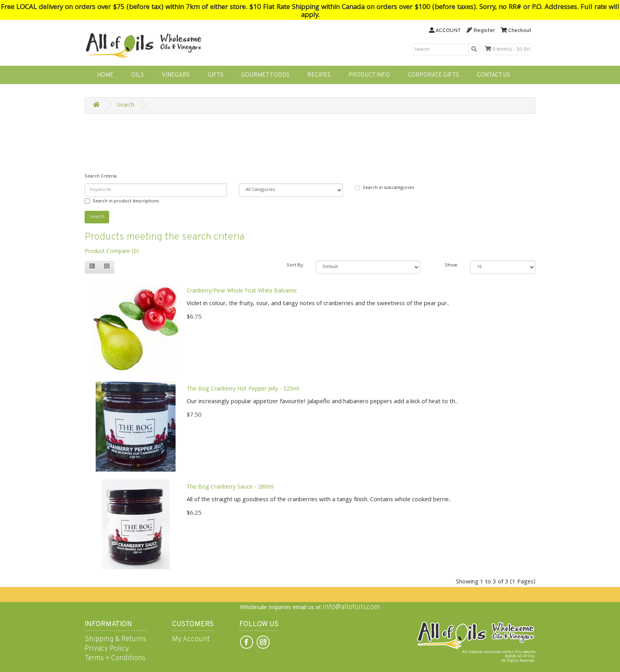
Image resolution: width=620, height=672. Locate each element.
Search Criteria (101, 176)
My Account (191, 639)
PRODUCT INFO (369, 75)
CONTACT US (493, 75)
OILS (138, 75)
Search (126, 106)
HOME (105, 75)
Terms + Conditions (115, 658)
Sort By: (295, 265)
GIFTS (215, 75)
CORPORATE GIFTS (433, 75)
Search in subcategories (384, 188)
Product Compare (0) (112, 252)
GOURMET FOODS (265, 75)
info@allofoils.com (351, 607)
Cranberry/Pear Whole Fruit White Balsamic (242, 291)
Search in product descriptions (122, 201)
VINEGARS (176, 75)
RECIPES (319, 75)
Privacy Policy (107, 649)
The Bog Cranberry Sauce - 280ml (230, 487)
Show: (452, 265)
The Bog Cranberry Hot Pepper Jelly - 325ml (243, 389)
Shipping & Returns (115, 639)
